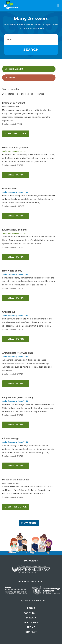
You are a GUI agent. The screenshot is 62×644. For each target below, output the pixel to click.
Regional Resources (11, 107)
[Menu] (58, 5)
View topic (16, 175)
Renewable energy (12, 271)
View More (29, 523)
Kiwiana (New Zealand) (15, 230)
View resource (16, 134)
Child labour (9, 312)
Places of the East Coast (16, 480)
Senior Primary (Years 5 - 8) (14, 151)
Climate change (11, 438)
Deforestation (10, 189)
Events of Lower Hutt (14, 103)
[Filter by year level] (29, 69)
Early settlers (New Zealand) (17, 397)
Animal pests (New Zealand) (17, 353)
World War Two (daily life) (16, 148)
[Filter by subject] (29, 78)
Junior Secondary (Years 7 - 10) (15, 192)
